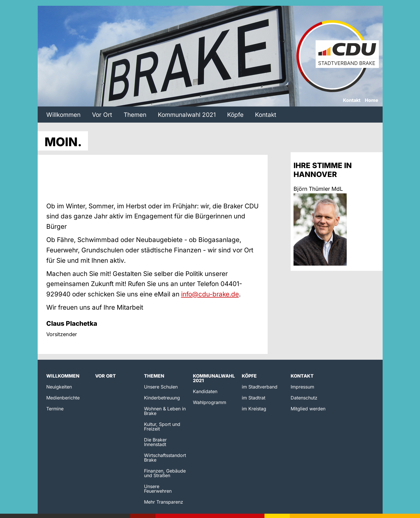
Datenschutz (304, 398)
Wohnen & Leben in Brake (165, 411)
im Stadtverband (260, 387)
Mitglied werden (308, 409)
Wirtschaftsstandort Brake (165, 458)
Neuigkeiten (59, 387)
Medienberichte (63, 398)
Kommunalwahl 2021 (187, 115)
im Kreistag (254, 409)
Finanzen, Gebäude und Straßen (165, 473)
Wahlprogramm (210, 402)
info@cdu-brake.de (210, 294)
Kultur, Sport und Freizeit (162, 426)
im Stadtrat (254, 398)
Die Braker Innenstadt (155, 442)
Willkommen (63, 115)
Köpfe (235, 115)
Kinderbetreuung (162, 398)
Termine (55, 409)
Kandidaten (205, 391)
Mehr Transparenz (164, 502)
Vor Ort (102, 115)
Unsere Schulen (161, 387)
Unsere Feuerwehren (158, 489)
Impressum (302, 387)
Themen (135, 115)
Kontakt (352, 100)
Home (372, 100)
